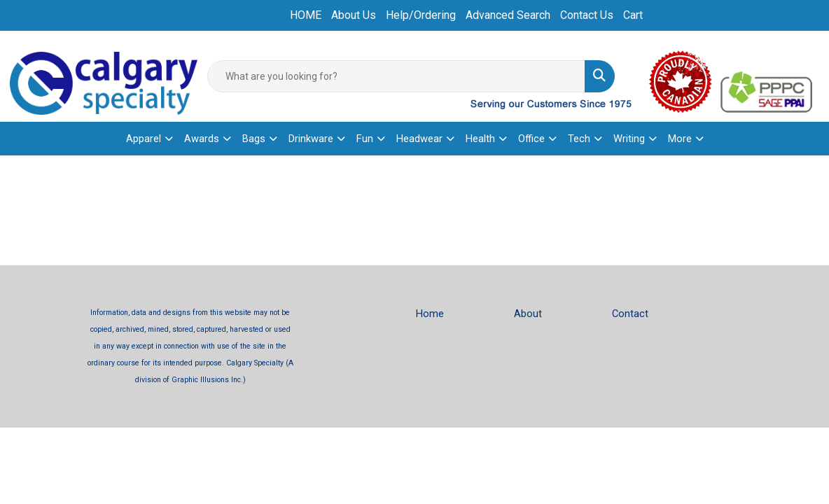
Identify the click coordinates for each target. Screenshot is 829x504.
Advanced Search (508, 15)
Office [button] (531, 139)
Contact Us (587, 15)
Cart (633, 15)
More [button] (680, 139)
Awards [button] (202, 139)
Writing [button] (629, 139)
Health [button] (480, 139)
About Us (354, 15)
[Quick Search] (396, 76)
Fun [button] (365, 139)
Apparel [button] (144, 139)
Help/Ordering (421, 15)
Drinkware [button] (311, 139)
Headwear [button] (419, 139)
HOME (306, 15)
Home (430, 314)
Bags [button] (254, 139)
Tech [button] (579, 139)
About (528, 314)
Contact (630, 314)
